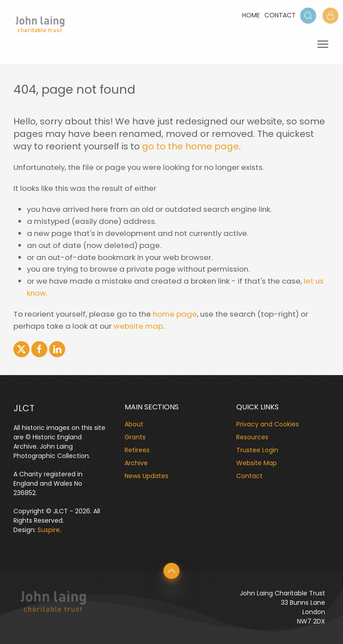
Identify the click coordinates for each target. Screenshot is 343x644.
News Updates (146, 476)
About (134, 424)
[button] (308, 16)
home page (175, 314)
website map (138, 326)
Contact (280, 15)
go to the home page (190, 146)
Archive (136, 463)
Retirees (137, 450)
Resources (252, 437)
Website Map (257, 463)
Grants (135, 437)
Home (251, 15)
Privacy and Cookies (268, 424)
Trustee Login (257, 450)
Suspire (49, 530)
